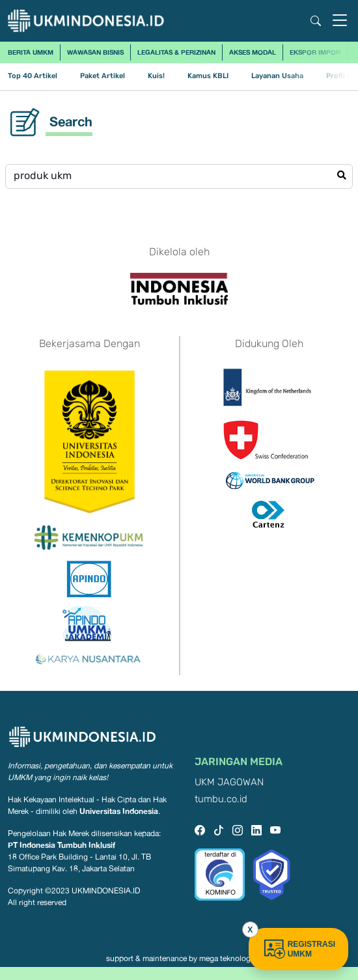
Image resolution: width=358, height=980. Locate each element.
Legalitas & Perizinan (176, 52)
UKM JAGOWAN (229, 782)
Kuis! (156, 76)
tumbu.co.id (221, 799)
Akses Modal (253, 52)
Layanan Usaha (277, 76)
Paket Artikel (103, 76)
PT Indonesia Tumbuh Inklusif (62, 845)
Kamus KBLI (208, 76)
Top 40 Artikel (33, 76)
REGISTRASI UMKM (298, 949)
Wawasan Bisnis (95, 52)
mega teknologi (226, 959)
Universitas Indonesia (119, 811)
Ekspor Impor (315, 52)
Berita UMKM (31, 52)
